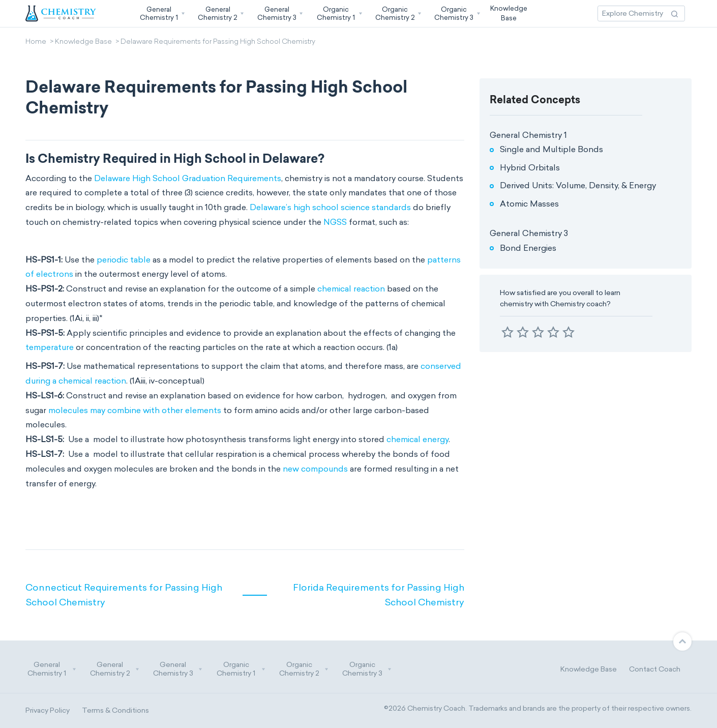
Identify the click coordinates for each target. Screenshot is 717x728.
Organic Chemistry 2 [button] (304, 669)
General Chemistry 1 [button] (52, 669)
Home (36, 42)
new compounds (315, 469)
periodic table (124, 260)
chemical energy (417, 439)
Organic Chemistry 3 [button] (367, 669)
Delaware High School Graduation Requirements (188, 178)
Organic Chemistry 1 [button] (241, 669)
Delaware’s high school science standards (330, 207)
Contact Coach (655, 669)
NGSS (335, 222)
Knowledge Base (83, 42)
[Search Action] (675, 13)
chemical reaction (351, 289)
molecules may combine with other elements (135, 410)
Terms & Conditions (115, 710)
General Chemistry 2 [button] (115, 669)
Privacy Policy (48, 710)
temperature (50, 347)
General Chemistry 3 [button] (178, 669)
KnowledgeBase (509, 13)
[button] (161, 13)
